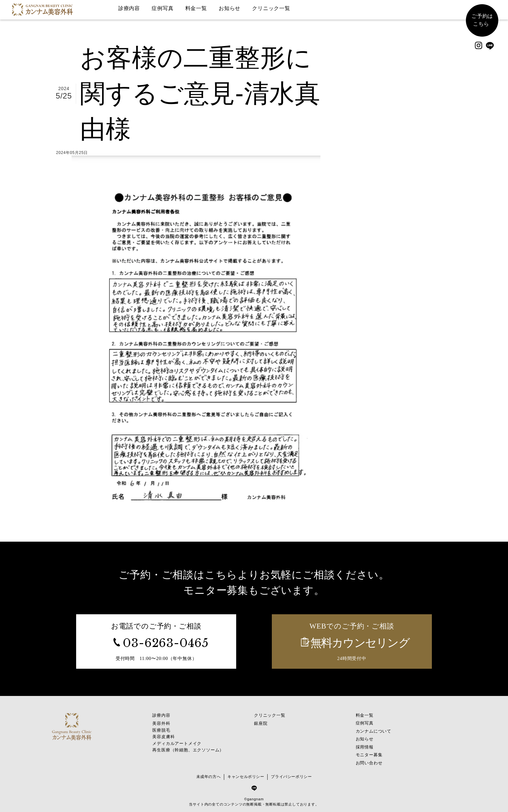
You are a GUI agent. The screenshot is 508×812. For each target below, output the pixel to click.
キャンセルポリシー (246, 775)
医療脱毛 (161, 728)
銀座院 (261, 721)
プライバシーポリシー (292, 775)
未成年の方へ (208, 775)
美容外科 (161, 721)
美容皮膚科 (163, 734)
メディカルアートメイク (177, 741)
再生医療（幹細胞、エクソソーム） (188, 747)
